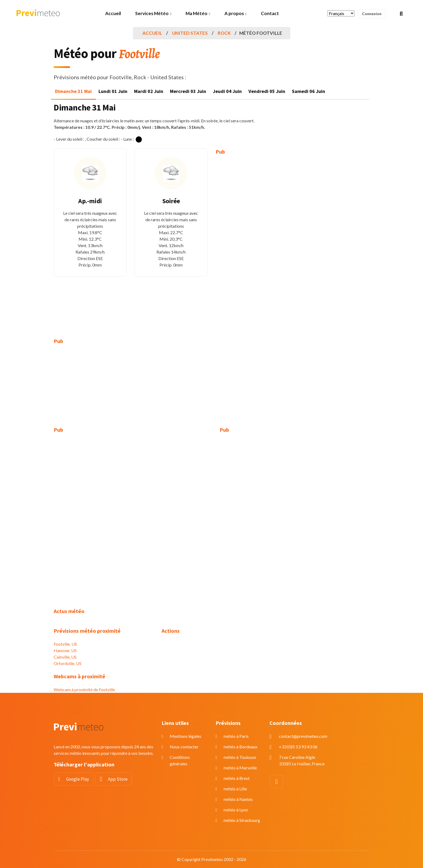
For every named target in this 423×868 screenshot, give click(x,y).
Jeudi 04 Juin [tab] (227, 91)
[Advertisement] (252, 243)
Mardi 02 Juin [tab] (149, 91)
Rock (224, 33)
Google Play (78, 779)
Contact (270, 13)
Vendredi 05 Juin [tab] (267, 91)
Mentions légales (185, 736)
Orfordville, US (68, 663)
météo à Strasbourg (242, 820)
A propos (234, 13)
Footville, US (65, 644)
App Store (118, 779)
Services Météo (152, 13)
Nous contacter (184, 747)
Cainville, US (65, 657)
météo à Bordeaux (241, 747)
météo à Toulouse (240, 757)
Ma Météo (197, 13)
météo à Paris (236, 736)
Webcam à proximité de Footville (84, 689)
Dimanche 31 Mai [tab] (73, 91)
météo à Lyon (236, 810)
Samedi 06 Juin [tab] (308, 91)
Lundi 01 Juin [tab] (113, 91)
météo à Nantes (238, 799)
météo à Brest (237, 778)
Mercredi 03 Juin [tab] (188, 91)
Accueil (113, 13)
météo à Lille (235, 789)
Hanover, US (65, 650)
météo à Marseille (240, 768)
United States (190, 33)
